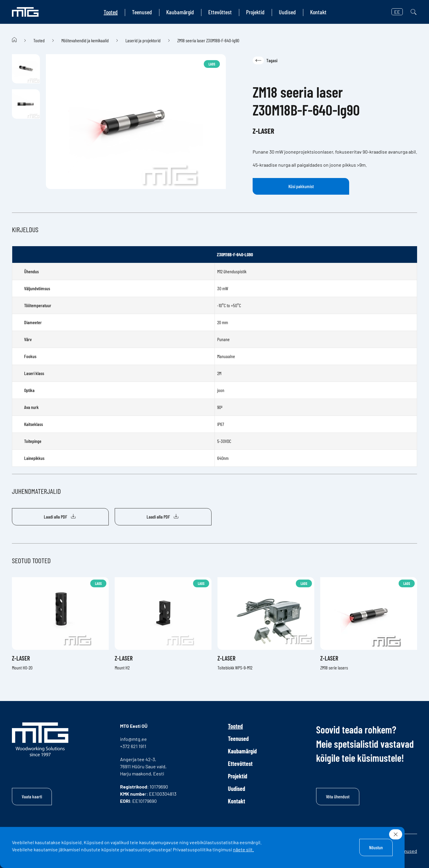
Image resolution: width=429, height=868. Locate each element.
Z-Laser (263, 131)
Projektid (255, 12)
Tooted (111, 12)
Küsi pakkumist (301, 186)
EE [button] (397, 12)
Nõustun (376, 847)
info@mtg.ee (133, 739)
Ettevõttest (220, 12)
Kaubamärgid (180, 12)
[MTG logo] (25, 12)
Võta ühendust (338, 796)
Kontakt (318, 12)
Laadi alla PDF (60, 517)
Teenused (142, 12)
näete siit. (243, 849)
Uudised (287, 12)
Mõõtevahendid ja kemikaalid (85, 40)
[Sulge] (396, 834)
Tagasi (265, 60)
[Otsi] (414, 12)
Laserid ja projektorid (143, 40)
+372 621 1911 (133, 746)
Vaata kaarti (32, 796)
